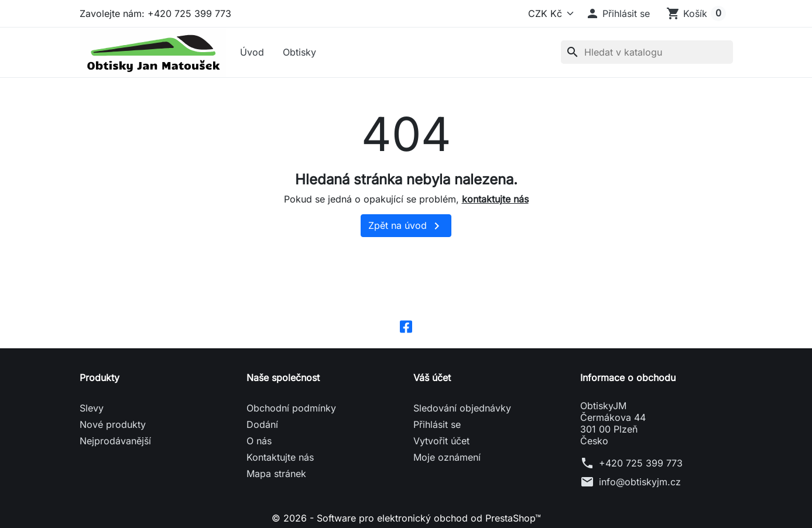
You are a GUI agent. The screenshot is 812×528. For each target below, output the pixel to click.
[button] (618, 13)
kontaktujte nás (495, 199)
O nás (259, 441)
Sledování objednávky (462, 408)
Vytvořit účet (441, 441)
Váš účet (432, 378)
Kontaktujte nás (280, 457)
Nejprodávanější (115, 441)
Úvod (252, 52)
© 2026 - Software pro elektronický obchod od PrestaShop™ (406, 518)
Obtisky (299, 52)
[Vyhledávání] (647, 52)
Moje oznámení (447, 457)
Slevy (92, 408)
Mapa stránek (276, 474)
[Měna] (549, 13)
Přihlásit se (437, 424)
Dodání (262, 424)
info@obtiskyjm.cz (640, 482)
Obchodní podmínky (291, 408)
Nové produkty (113, 424)
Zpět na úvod (406, 226)
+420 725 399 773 (641, 463)
